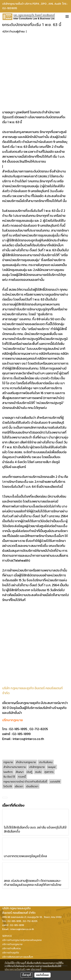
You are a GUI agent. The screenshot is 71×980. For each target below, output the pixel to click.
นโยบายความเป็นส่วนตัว (15, 969)
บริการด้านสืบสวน (11, 949)
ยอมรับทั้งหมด (42, 975)
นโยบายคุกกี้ (36, 969)
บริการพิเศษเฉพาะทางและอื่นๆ (18, 957)
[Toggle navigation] (67, 17)
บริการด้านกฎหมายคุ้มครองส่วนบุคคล (22, 940)
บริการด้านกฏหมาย (12, 944)
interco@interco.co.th (28, 739)
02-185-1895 (18, 729)
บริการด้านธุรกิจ (11, 953)
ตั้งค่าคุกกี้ (27, 975)
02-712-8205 (39, 729)
